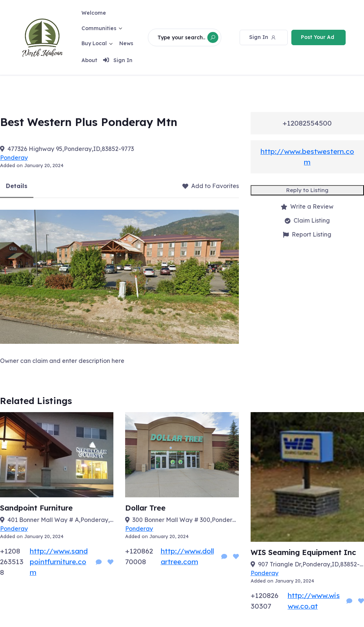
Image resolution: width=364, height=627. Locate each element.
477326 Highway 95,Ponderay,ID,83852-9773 (71, 149)
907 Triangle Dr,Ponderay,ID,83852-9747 (311, 564)
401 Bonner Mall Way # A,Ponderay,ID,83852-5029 (60, 520)
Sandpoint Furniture (36, 508)
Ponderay (14, 158)
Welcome (94, 13)
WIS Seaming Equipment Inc (303, 552)
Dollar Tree (145, 508)
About (90, 60)
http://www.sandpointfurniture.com (59, 562)
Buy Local (94, 43)
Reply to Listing (307, 190)
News (127, 43)
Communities (99, 28)
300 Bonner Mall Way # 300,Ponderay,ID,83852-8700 (185, 520)
